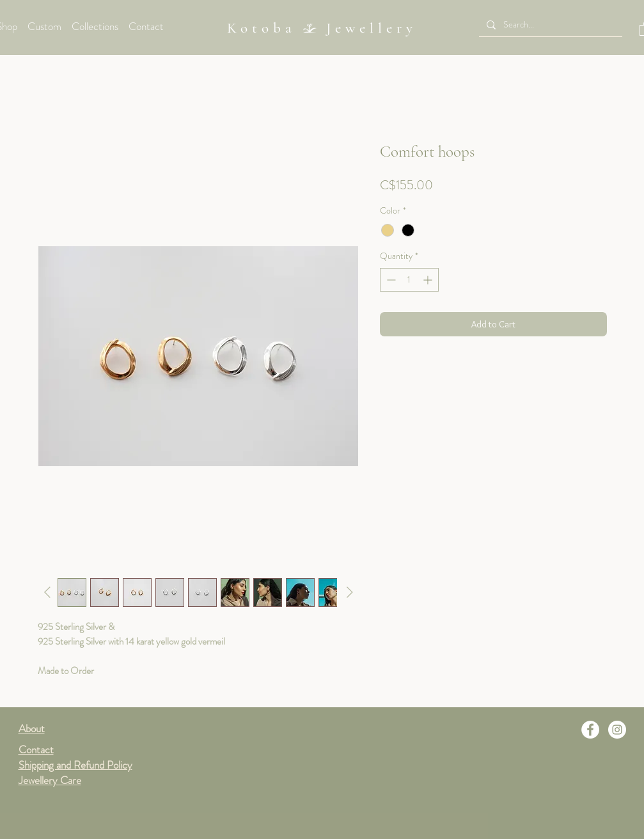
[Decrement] (390, 280)
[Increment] (429, 280)
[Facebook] (590, 730)
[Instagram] (617, 730)
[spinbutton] (409, 280)
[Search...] (549, 25)
